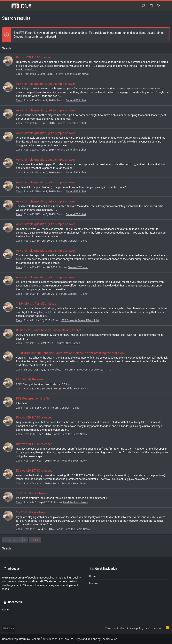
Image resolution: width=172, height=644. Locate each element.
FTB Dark (9, 628)
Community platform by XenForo (38, 639)
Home (93, 576)
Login (5, 610)
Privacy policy (135, 628)
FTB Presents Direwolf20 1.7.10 (80, 320)
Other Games (72, 343)
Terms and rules (115, 628)
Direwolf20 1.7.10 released (34, 57)
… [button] (20, 540)
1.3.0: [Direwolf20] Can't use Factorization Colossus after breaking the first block (71, 353)
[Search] (166, 6)
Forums (94, 583)
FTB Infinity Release (29, 379)
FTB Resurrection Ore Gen (34, 399)
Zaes (19, 74)
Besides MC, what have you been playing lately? (48, 330)
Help (148, 628)
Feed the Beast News (76, 74)
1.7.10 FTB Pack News (31, 493)
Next (33, 540)
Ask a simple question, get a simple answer (45, 84)
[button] (6, 6)
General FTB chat (76, 100)
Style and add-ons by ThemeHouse (96, 639)
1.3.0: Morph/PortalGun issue (36, 304)
